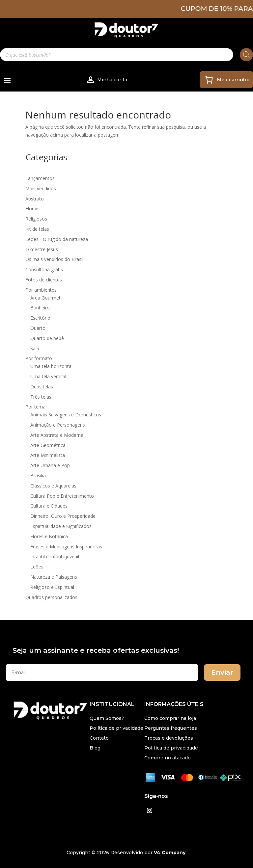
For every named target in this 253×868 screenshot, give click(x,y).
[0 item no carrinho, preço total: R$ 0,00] (226, 80)
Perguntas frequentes (171, 728)
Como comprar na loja (170, 719)
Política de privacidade (116, 728)
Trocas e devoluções (169, 738)
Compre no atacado (168, 758)
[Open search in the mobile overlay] (126, 55)
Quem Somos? (107, 719)
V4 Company (170, 853)
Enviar (222, 672)
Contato (99, 738)
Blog (95, 748)
